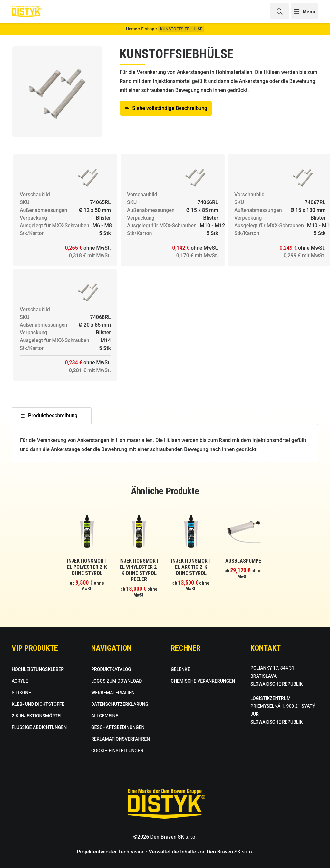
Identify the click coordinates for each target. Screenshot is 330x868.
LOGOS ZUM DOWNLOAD (116, 681)
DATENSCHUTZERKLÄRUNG (120, 704)
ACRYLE (20, 681)
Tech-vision (131, 852)
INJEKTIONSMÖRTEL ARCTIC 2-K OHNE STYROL (191, 567)
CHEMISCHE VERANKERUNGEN (203, 681)
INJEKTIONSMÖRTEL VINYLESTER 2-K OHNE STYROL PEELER (139, 570)
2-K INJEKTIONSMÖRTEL (37, 716)
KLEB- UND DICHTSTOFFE (38, 704)
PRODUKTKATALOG (111, 669)
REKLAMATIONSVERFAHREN (121, 739)
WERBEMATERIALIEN (113, 693)
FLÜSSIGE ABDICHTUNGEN (39, 727)
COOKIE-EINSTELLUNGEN (117, 751)
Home (132, 29)
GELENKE (180, 669)
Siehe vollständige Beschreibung (166, 108)
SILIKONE (21, 693)
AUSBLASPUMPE (243, 561)
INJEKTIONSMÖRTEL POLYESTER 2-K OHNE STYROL (87, 567)
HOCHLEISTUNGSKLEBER (38, 669)
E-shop (148, 29)
